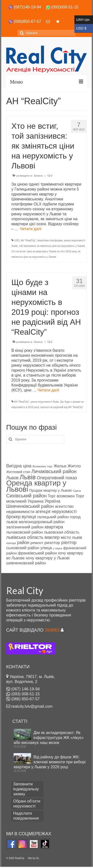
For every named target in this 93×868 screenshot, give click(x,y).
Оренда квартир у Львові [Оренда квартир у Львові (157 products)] (36, 486)
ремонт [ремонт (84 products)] (37, 543)
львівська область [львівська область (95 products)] (25, 537)
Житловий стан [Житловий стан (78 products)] (18, 472)
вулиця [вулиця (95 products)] (29, 517)
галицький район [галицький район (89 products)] (53, 517)
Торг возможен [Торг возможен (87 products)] (61, 496)
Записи (38, 176)
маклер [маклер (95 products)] (52, 537)
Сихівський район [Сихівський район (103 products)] (26, 496)
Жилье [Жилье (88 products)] (60, 466)
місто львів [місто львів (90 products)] (71, 537)
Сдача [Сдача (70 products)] (77, 491)
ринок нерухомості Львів (45, 402)
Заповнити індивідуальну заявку (26, 789)
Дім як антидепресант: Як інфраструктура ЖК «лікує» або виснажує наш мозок (49, 738)
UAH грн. (84, 20)
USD (17, 241)
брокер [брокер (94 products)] (13, 517)
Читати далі (31, 229)
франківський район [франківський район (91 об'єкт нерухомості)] (37, 553)
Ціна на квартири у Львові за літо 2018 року (52, 251)
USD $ (84, 28)
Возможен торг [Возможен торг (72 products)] (42, 466)
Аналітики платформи (50, 241)
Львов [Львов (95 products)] (12, 478)
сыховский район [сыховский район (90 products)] (23, 548)
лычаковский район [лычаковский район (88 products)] (25, 532)
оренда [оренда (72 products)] (11, 543)
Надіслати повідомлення (26, 816)
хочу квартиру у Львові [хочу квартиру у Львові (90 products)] (48, 558)
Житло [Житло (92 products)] (74, 466)
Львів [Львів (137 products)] (28, 477)
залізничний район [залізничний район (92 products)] (25, 527)
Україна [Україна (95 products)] (52, 501)
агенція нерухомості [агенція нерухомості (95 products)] (56, 512)
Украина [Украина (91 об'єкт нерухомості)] (35, 501)
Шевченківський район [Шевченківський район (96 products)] (30, 506)
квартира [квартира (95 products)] (54, 527)
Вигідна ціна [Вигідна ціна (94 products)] (19, 466)
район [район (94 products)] (23, 543)
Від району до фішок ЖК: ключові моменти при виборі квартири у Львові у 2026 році (50, 762)
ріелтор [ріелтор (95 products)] (69, 543)
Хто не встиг (18, 251)
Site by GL (34, 858)
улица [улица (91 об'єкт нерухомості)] (46, 548)
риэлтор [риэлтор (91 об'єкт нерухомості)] (52, 543)
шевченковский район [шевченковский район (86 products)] (26, 563)
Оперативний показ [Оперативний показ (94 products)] (57, 478)
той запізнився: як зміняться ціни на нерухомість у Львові (52, 246)
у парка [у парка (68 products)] (58, 548)
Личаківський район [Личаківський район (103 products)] (54, 471)
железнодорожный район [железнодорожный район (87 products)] (42, 522)
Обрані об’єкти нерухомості (27, 804)
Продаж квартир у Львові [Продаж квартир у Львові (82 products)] (50, 490)
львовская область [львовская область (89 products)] (62, 532)
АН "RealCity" (28, 241)
